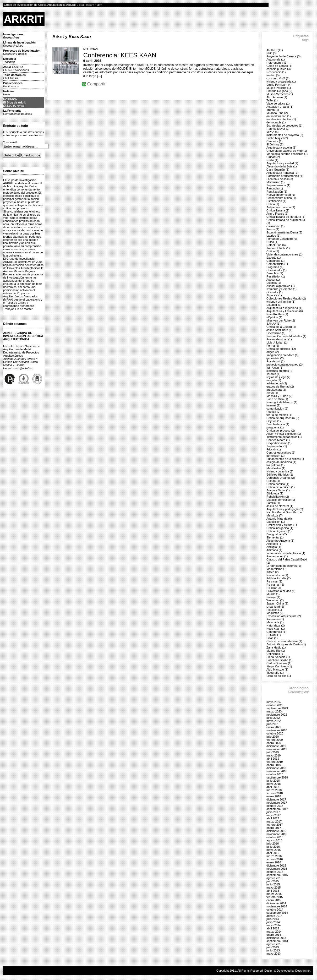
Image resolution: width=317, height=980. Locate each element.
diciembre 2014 (276, 903)
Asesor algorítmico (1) (281, 286)
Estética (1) (274, 283)
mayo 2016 (274, 850)
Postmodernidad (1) (279, 339)
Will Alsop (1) (275, 368)
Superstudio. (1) (277, 446)
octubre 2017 (275, 806)
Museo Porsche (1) (279, 88)
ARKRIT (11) (275, 50)
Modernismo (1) (277, 569)
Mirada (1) (273, 594)
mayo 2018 (274, 784)
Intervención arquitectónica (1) (286, 553)
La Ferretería (18, 112)
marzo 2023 (274, 711)
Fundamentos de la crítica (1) (285, 459)
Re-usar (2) (274, 588)
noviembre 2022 (277, 715)
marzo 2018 (274, 790)
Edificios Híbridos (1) (280, 475)
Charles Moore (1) (278, 440)
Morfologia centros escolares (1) (287, 154)
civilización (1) (275, 226)
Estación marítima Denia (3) (284, 232)
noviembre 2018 (277, 771)
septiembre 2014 (277, 913)
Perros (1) (273, 229)
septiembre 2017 (277, 809)
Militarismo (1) (275, 182)
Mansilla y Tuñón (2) (279, 396)
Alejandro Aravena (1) (280, 541)
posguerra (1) (275, 427)
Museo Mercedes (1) (280, 94)
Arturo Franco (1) (277, 214)
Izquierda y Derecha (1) (282, 289)
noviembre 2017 (277, 803)
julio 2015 (273, 881)
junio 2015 (273, 884)
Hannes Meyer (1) (278, 129)
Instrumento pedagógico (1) (284, 437)
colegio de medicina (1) (281, 462)
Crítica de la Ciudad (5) (281, 327)
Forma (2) (273, 346)
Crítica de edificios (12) (281, 349)
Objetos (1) (274, 421)
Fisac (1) (272, 638)
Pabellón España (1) (280, 660)
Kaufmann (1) (275, 619)
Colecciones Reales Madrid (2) (286, 298)
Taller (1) (272, 100)
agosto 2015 (274, 878)
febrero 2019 (275, 762)
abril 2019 (273, 759)
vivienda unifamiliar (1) (281, 302)
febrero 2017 (275, 825)
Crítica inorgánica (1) (280, 528)
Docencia (10, 60)
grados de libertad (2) (280, 386)
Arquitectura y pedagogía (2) (285, 509)
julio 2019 (273, 752)
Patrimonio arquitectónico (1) (285, 176)
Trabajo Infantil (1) (278, 248)
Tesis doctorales (14, 77)
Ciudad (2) (273, 157)
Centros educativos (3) (281, 453)
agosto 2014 (274, 916)
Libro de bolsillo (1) (279, 676)
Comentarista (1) (277, 264)
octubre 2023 (275, 705)
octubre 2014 (275, 910)
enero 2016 (274, 862)
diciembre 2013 (276, 938)
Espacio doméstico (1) (281, 500)
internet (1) (273, 405)
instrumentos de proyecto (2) (285, 135)
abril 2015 (273, 891)
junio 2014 (273, 922)
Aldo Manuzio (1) (277, 669)
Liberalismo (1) (276, 333)
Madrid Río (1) (276, 651)
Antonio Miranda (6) (279, 519)
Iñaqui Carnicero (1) (279, 666)
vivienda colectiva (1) (280, 471)
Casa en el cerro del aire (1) (284, 641)
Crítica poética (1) (278, 484)
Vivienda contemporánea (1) (285, 254)
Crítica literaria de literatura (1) (286, 217)
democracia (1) (276, 122)
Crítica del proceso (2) (281, 431)
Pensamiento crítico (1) (281, 198)
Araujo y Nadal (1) (278, 490)
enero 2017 (274, 828)
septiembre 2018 (277, 777)
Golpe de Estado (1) (279, 66)
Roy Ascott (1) (275, 361)
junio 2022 (273, 718)
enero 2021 (274, 727)
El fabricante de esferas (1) (284, 566)
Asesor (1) (273, 280)
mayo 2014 (274, 925)
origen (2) (273, 352)
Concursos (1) (275, 261)
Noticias (9, 93)
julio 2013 (273, 947)
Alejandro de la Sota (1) (282, 166)
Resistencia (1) (276, 72)
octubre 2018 (275, 774)
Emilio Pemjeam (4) (279, 85)
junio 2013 (273, 950)
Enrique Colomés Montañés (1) (286, 336)
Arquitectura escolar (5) (281, 148)
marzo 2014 (274, 932)
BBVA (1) (272, 393)
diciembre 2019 (276, 746)
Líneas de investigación (19, 44)
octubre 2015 (275, 872)
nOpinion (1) (274, 317)
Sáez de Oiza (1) (277, 399)
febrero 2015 (275, 897)
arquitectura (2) (276, 390)
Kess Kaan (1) (276, 629)
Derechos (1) (275, 273)
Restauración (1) (277, 556)
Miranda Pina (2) (277, 113)
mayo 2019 (274, 755)
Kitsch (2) (272, 572)
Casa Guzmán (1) (278, 170)
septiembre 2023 (277, 708)
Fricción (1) (274, 449)
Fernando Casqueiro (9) (282, 239)
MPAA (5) (272, 132)
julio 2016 (273, 843)
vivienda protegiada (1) (281, 81)
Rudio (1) (272, 160)
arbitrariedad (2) (277, 383)
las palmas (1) (275, 465)
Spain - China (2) (277, 603)
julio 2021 (273, 724)
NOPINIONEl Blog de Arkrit (14, 102)
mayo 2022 (274, 721)
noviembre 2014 (277, 906)
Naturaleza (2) (276, 625)
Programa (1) (275, 267)
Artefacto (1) (274, 544)
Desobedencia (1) (278, 424)
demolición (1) (275, 456)
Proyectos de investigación (22, 52)
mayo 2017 (274, 815)
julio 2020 (273, 737)
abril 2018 (273, 787)
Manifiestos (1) (276, 468)
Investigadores (13, 36)
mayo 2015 (274, 888)
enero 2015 (274, 900)
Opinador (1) (275, 292)
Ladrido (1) (273, 236)
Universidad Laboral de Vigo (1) (287, 151)
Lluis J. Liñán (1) (277, 342)
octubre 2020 (275, 733)
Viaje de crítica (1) (278, 104)
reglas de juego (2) (278, 377)
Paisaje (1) (273, 597)
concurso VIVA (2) (278, 78)
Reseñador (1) (276, 276)
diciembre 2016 (276, 831)
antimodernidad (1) (278, 116)
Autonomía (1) (276, 59)
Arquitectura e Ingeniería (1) (284, 308)
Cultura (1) (273, 481)
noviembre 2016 (277, 834)
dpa (81, 5)
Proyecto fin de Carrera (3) (283, 56)
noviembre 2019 (277, 749)
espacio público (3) (278, 69)
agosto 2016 (274, 840)
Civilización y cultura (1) (282, 525)
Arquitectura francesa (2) (282, 173)
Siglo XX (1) (274, 295)
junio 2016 (273, 847)
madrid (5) (273, 75)
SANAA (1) (273, 324)
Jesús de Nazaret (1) (280, 506)
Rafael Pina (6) (276, 245)
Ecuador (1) (274, 305)
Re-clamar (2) (275, 585)
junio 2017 (273, 812)
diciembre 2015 (276, 865)
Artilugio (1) (274, 547)
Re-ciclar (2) (274, 581)
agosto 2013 (274, 944)
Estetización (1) (276, 201)
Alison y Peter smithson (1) (284, 434)
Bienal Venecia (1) (278, 657)
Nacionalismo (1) (277, 575)
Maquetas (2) (275, 613)
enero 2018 (274, 796)
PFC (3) (272, 53)
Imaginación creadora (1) (282, 355)
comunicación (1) (277, 409)
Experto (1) (274, 258)
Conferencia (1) (276, 632)
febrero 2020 (275, 740)
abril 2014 (273, 928)
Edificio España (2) (278, 578)
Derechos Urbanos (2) (281, 478)
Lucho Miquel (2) (277, 138)
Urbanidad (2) (275, 607)
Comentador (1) (277, 270)
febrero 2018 (275, 793)
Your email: (10, 142)
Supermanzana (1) (278, 185)
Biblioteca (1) (275, 493)
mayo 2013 (274, 954)
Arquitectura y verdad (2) (282, 163)
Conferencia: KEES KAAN (120, 55)
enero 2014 (274, 935)
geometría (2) (275, 358)
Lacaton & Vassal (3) (280, 179)
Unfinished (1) (275, 654)
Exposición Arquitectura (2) (284, 616)
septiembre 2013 (277, 941)
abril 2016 (273, 853)
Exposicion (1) (276, 522)
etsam (90, 5)
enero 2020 (274, 743)
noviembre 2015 (277, 869)
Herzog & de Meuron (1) (282, 402)
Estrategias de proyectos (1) (285, 126)
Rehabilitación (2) (278, 497)
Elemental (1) (275, 537)
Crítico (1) (273, 251)
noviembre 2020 (277, 730)
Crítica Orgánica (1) (279, 531)
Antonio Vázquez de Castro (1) (286, 644)
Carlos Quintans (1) (279, 663)
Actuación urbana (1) (280, 107)
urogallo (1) (274, 380)
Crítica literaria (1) (278, 210)
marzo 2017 (274, 821)
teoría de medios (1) (279, 415)
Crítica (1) (273, 204)
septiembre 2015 (277, 875)
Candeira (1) (274, 141)
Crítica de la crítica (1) (281, 487)
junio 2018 (273, 781)
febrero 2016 (275, 859)
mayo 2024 (274, 702)
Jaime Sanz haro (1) (279, 330)
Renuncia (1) (275, 188)
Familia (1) (273, 503)
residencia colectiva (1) (281, 119)
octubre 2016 (275, 837)
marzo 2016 (274, 856)
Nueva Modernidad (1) (281, 195)
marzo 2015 (274, 894)
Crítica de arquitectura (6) (283, 418)
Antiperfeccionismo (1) (281, 207)
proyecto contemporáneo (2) (285, 364)
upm (99, 5)
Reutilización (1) (277, 192)
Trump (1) (273, 110)
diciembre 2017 (276, 799)
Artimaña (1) (274, 550)
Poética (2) (273, 412)
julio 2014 (273, 919)
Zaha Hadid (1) (276, 647)
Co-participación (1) (279, 443)
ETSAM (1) (274, 635)
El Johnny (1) (275, 144)
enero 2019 (274, 765)
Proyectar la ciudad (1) (281, 591)
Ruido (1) (272, 242)
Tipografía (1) (275, 673)
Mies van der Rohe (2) (281, 320)
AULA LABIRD (16, 68)
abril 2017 (273, 818)
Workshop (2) (275, 600)
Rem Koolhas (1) (277, 314)
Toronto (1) (273, 374)
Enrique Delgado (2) (279, 91)
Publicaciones (13, 85)
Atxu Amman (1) (277, 97)
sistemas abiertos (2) (280, 371)
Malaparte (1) (275, 622)
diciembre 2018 (276, 768)
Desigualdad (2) (277, 534)
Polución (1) (274, 610)
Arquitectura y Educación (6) (285, 311)
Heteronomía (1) (277, 63)
